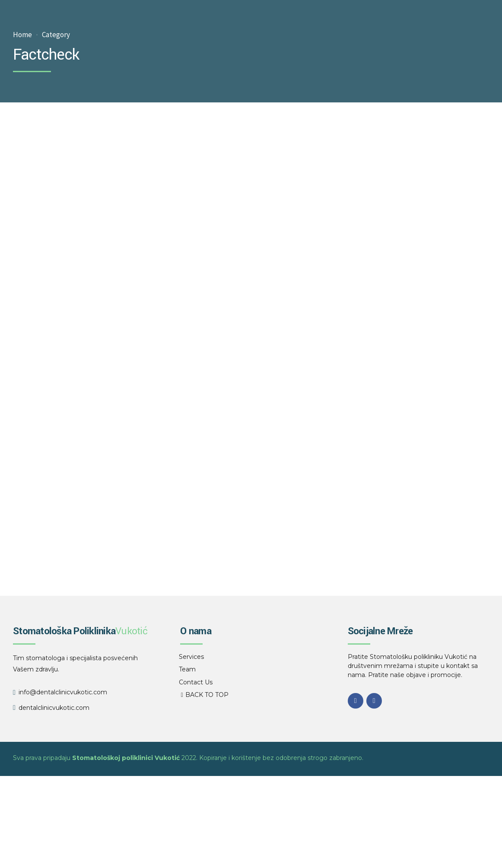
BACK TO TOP (207, 695)
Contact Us (196, 682)
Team (187, 669)
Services (191, 657)
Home (22, 35)
